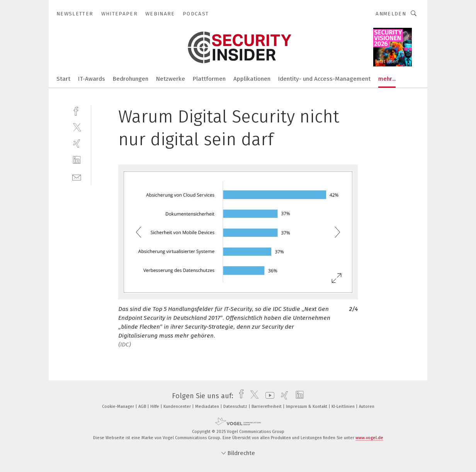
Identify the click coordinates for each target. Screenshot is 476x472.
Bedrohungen (131, 79)
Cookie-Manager (119, 407)
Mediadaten (208, 407)
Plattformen (209, 79)
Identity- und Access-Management (324, 79)
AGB (143, 407)
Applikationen (252, 79)
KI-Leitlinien (344, 407)
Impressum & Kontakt (307, 407)
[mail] (77, 177)
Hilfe (155, 407)
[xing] (77, 143)
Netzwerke (171, 79)
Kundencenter (178, 407)
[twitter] (77, 127)
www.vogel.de (369, 438)
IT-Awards (92, 79)
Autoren (367, 407)
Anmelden (391, 14)
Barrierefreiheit (267, 407)
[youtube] (268, 396)
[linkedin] (77, 160)
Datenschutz (236, 407)
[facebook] (77, 110)
